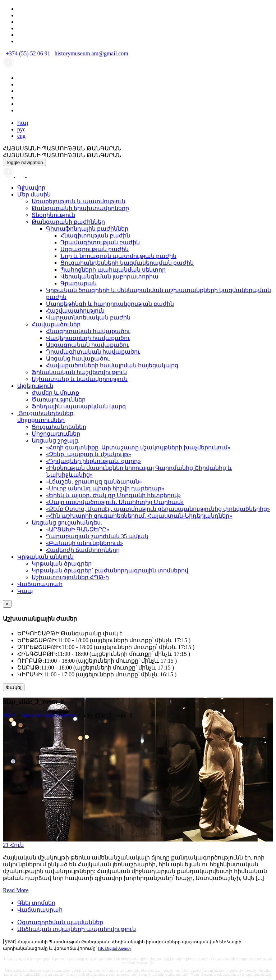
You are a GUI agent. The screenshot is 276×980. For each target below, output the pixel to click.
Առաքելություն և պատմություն (79, 201)
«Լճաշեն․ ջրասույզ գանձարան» (94, 482)
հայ (23, 123)
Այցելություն (35, 386)
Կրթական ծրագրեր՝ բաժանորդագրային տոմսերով (110, 570)
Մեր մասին (34, 194)
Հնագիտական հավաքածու (88, 331)
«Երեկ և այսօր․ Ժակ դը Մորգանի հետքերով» (113, 495)
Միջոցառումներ (56, 434)
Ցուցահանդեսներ (59, 427)
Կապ (25, 591)
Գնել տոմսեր (36, 903)
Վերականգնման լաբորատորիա (109, 276)
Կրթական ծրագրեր (62, 564)
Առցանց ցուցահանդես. (67, 523)
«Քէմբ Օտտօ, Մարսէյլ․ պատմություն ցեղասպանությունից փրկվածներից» (158, 509)
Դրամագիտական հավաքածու (93, 352)
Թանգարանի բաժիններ (68, 222)
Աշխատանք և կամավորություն (80, 379)
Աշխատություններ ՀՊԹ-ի (70, 577)
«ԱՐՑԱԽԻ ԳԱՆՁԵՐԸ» (78, 529)
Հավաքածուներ (56, 324)
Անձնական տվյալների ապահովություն (77, 929)
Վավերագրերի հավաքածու (88, 338)
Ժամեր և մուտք (55, 393)
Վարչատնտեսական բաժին (88, 317)
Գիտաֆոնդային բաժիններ (87, 229)
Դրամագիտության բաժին (100, 242)
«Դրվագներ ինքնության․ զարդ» (93, 461)
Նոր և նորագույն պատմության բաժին (118, 256)
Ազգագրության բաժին (95, 249)
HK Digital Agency (114, 948)
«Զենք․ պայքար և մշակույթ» (89, 454)
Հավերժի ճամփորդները (83, 550)
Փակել (14, 687)
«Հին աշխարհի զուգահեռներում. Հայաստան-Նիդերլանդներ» (139, 516)
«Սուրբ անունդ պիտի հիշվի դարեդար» (105, 488)
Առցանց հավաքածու (78, 359)
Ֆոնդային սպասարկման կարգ (79, 406)
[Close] (7, 604)
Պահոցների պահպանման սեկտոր (113, 270)
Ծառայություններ (59, 400)
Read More (16, 890)
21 (13, 845)
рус (21, 129)
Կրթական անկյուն (45, 557)
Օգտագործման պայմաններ (60, 922)
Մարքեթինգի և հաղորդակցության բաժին (110, 304)
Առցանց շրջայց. (56, 441)
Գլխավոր (31, 188)
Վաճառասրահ (40, 584)
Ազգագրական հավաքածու (88, 345)
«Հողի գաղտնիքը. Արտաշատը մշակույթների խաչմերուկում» (138, 447)
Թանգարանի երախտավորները (80, 208)
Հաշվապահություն (75, 311)
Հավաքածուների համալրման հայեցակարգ (112, 365)
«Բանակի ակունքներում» (84, 543)
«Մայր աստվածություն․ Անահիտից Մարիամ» (115, 502)
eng (21, 136)
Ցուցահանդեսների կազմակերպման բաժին (127, 263)
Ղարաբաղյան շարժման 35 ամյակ (97, 536)
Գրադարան (79, 283)
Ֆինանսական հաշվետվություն (79, 372)
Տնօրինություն (53, 215)
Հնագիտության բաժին (95, 235)
